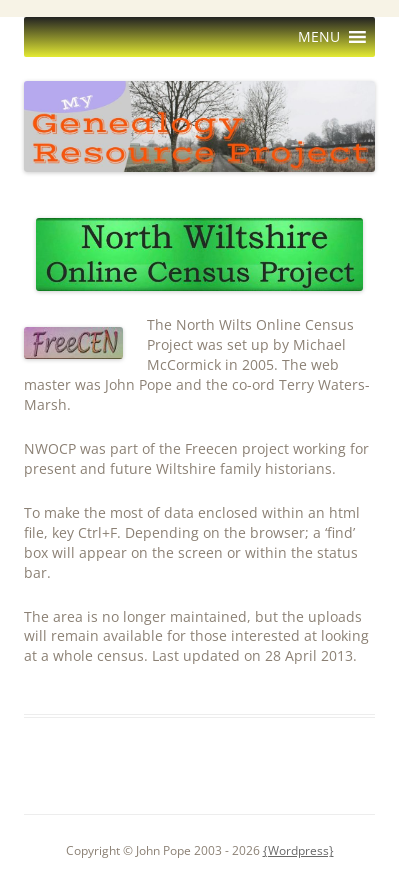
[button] (319, 37)
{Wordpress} (298, 850)
